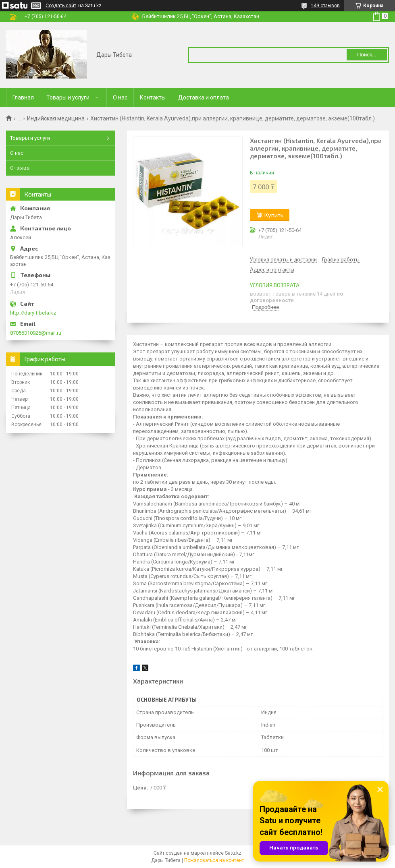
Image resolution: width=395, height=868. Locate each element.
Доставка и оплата (204, 97)
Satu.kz (233, 853)
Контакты (153, 97)
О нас (120, 97)
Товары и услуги (68, 97)
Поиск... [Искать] (367, 55)
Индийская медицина (56, 118)
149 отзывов (325, 6)
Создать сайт (61, 6)
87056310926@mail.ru (36, 333)
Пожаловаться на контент (214, 860)
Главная (23, 97)
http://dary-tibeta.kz (33, 313)
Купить (274, 215)
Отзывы (20, 168)
